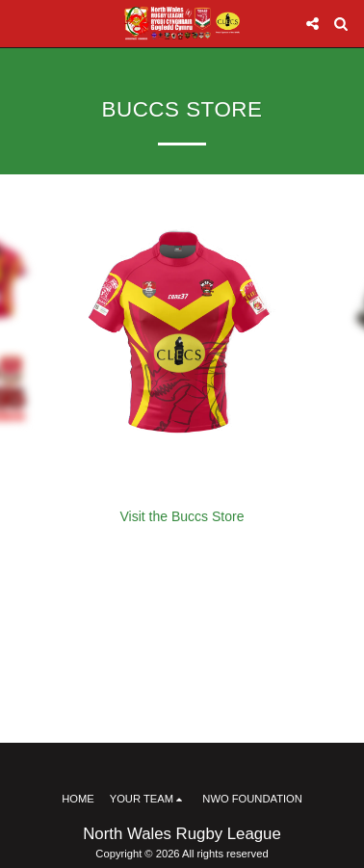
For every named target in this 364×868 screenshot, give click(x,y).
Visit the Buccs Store (182, 516)
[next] (335, 338)
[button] (21, 23)
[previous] (29, 338)
